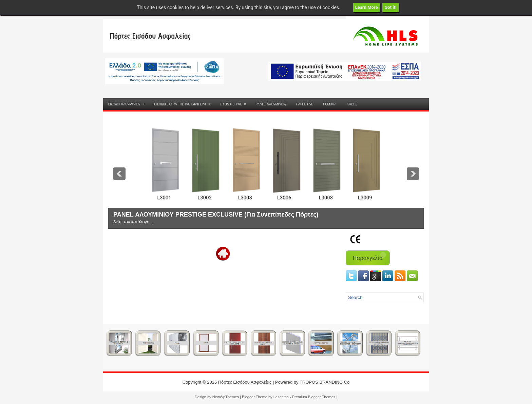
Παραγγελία (368, 258)
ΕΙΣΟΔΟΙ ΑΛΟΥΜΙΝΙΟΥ (129, 102)
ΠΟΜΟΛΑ (330, 104)
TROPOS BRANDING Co (325, 382)
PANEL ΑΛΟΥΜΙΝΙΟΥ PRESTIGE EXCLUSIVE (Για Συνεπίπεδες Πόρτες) (216, 215)
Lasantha (281, 397)
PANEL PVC (305, 104)
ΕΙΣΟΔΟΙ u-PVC (235, 102)
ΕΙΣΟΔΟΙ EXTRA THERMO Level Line (184, 102)
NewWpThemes (226, 397)
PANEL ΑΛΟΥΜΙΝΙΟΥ (271, 104)
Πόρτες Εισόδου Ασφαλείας (150, 36)
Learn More (367, 7)
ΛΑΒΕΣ (352, 104)
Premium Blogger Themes (314, 397)
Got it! (390, 7)
